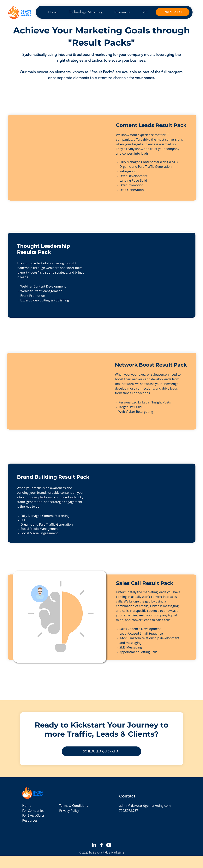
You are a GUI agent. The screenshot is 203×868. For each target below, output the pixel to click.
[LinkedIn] (94, 845)
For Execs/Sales (33, 815)
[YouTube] (109, 845)
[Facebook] (101, 845)
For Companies (33, 811)
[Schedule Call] (173, 12)
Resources (30, 820)
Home (27, 806)
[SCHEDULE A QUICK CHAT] (101, 751)
